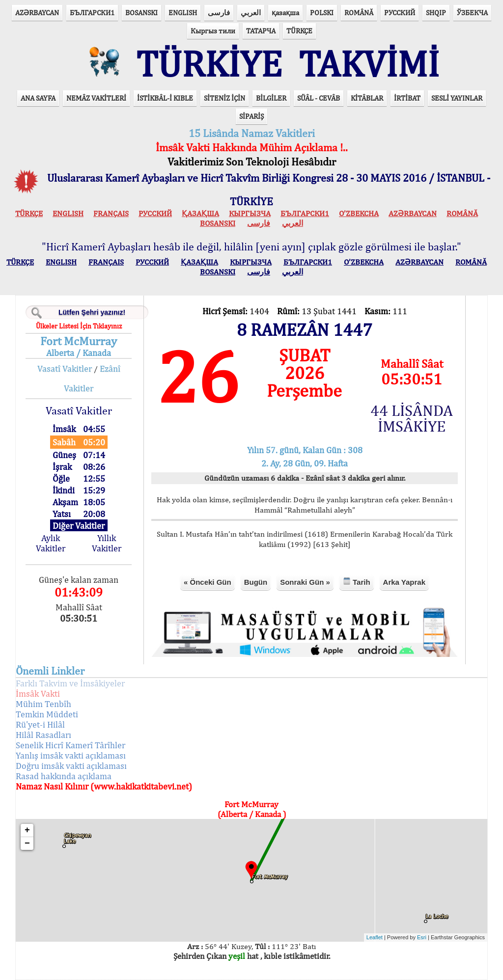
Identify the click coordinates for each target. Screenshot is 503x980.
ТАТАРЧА (261, 31)
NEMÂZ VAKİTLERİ (96, 98)
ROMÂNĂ (359, 13)
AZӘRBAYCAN (37, 13)
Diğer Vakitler (79, 526)
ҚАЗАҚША (200, 213)
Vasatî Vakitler (65, 368)
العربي (251, 13)
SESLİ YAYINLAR (457, 98)
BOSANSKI (141, 13)
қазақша (285, 13)
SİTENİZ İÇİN (224, 98)
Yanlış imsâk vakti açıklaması (71, 755)
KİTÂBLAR (367, 98)
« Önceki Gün (208, 582)
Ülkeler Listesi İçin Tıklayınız (79, 326)
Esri (422, 937)
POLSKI (322, 13)
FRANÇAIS (111, 213)
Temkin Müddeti (47, 714)
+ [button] (27, 830)
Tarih (357, 582)
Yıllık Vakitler (107, 543)
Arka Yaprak (404, 582)
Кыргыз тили (213, 31)
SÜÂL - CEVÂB (319, 98)
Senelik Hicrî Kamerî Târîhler (70, 745)
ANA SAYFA (38, 98)
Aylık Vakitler (51, 543)
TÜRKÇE (299, 31)
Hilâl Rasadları (43, 735)
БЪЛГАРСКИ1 (92, 13)
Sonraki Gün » (305, 582)
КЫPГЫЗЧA (250, 213)
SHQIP (436, 13)
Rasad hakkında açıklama (64, 776)
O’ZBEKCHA (359, 213)
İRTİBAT (407, 98)
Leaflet (375, 937)
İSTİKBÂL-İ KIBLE (165, 98)
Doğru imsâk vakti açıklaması (71, 766)
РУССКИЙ (400, 13)
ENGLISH (183, 13)
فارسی (219, 13)
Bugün (256, 582)
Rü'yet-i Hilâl (40, 724)
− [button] (27, 844)
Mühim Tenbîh (43, 704)
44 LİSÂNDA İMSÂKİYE (412, 418)
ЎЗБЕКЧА (472, 13)
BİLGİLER (271, 98)
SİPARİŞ (251, 116)
